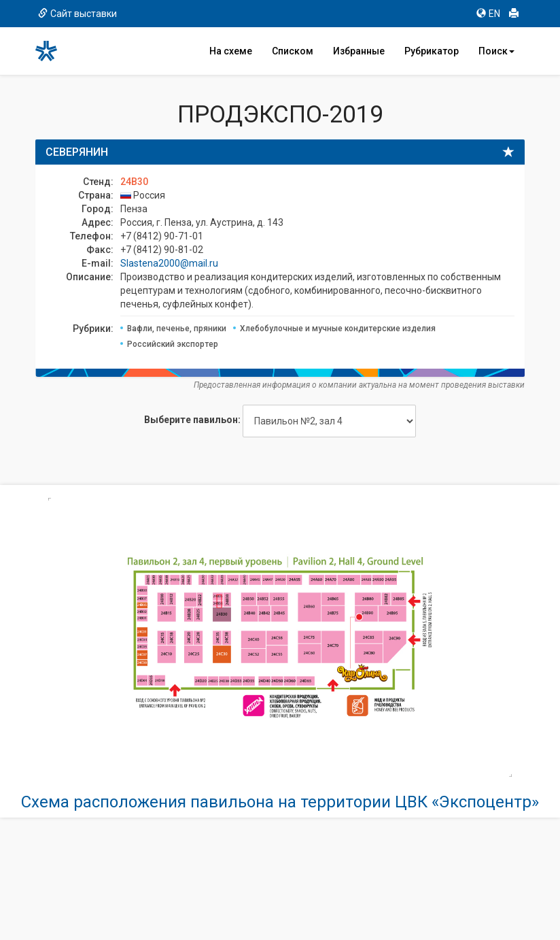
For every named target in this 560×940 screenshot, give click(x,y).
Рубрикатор (432, 51)
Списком (293, 51)
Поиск (496, 51)
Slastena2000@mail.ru (169, 263)
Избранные (359, 51)
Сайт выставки (77, 14)
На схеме (231, 51)
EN (488, 14)
